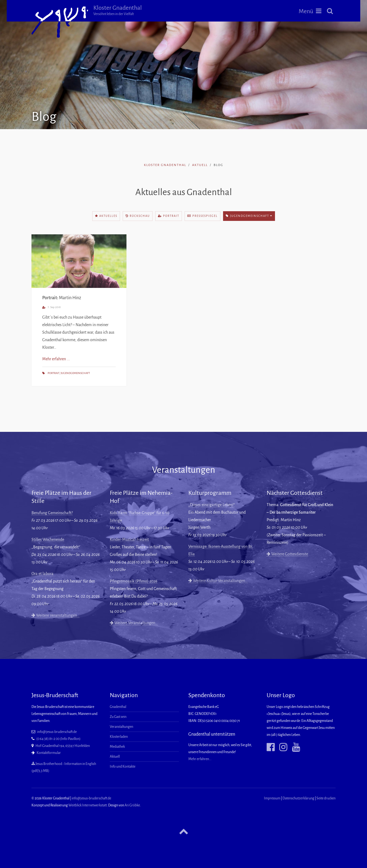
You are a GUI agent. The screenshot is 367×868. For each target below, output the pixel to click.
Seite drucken (326, 798)
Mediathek (117, 747)
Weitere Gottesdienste (287, 554)
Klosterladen (119, 737)
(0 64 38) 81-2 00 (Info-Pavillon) (58, 739)
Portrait (169, 216)
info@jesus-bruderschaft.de (57, 732)
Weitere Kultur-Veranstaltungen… (218, 581)
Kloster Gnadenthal (118, 10)
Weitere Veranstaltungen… (55, 615)
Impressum (272, 798)
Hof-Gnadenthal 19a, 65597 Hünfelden (63, 746)
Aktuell (200, 165)
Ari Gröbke (132, 805)
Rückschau (138, 216)
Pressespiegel (202, 216)
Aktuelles (106, 216)
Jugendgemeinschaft (249, 216)
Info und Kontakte (123, 767)
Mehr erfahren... (200, 759)
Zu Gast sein (118, 717)
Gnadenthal (118, 707)
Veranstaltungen (121, 727)
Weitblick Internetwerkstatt (88, 805)
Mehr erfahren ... (56, 359)
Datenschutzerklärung (298, 798)
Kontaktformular (49, 753)
